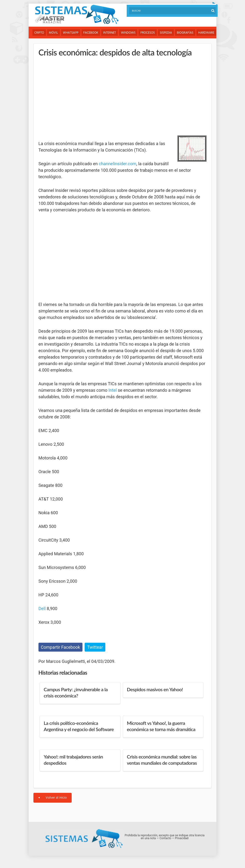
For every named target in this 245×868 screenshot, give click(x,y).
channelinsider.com (118, 164)
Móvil (54, 33)
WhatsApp (71, 33)
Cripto (39, 33)
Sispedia (167, 33)
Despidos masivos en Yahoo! (155, 690)
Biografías (187, 33)
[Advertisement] (75, 95)
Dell (42, 608)
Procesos (149, 33)
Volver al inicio (53, 798)
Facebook (91, 33)
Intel (113, 390)
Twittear (95, 647)
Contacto (165, 838)
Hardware (208, 33)
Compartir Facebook (60, 647)
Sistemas (77, 15)
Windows (129, 33)
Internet (110, 33)
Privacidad (182, 838)
